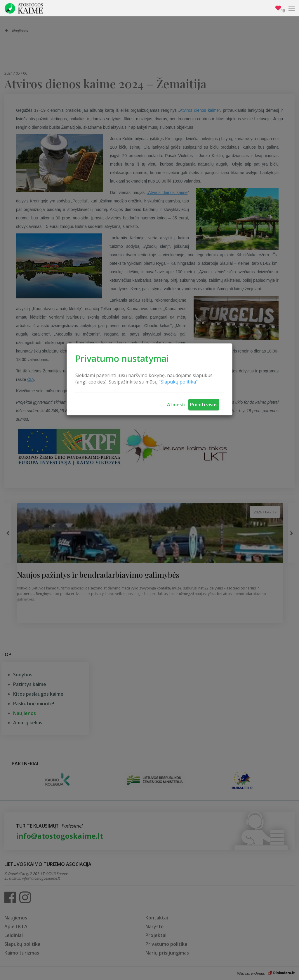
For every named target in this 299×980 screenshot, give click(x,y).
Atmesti (176, 405)
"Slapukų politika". (179, 382)
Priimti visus (204, 405)
